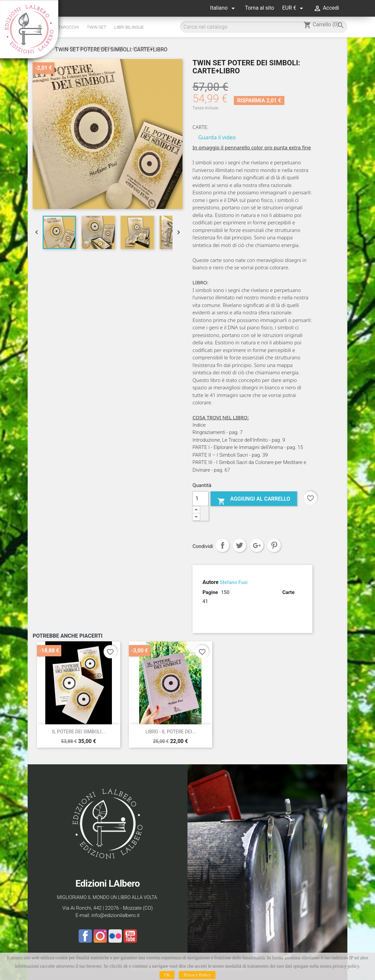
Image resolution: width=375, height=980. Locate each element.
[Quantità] (200, 499)
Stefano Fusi (234, 582)
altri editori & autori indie (95, 48)
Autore (210, 582)
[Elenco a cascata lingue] (224, 8)
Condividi (222, 545)
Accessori (144, 48)
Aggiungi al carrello (254, 500)
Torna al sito (259, 8)
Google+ (257, 545)
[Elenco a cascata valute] (294, 8)
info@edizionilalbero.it (115, 915)
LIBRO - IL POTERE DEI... (171, 732)
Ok (167, 975)
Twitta (239, 545)
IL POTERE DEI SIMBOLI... (78, 732)
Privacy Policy (197, 975)
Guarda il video (217, 137)
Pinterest (274, 545)
